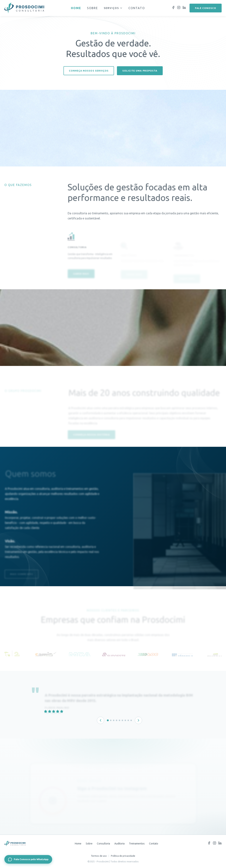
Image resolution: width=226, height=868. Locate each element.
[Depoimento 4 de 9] (117, 720)
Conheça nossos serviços (89, 71)
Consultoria (103, 844)
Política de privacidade (123, 856)
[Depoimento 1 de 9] (108, 720)
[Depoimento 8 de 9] (128, 720)
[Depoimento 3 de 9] (114, 720)
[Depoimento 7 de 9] (125, 720)
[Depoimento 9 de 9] (131, 720)
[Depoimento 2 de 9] (111, 720)
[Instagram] (179, 8)
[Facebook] (173, 8)
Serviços (113, 8)
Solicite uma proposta (140, 71)
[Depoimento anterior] (101, 720)
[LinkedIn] (184, 8)
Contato (137, 8)
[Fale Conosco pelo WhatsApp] (28, 859)
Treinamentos (137, 844)
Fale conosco (206, 8)
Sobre (92, 8)
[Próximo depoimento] (138, 720)
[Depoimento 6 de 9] (122, 720)
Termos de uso (99, 856)
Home (76, 8)
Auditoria (119, 844)
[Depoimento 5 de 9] (119, 720)
